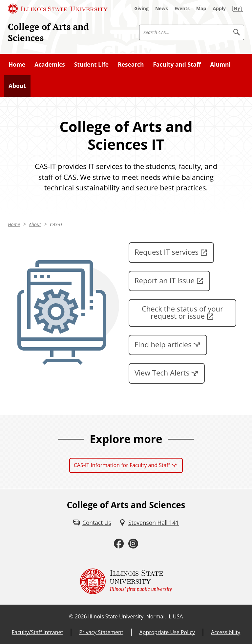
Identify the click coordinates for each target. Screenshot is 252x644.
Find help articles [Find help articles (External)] (163, 344)
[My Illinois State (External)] (238, 9)
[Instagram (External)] (133, 544)
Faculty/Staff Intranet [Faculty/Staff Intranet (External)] (37, 632)
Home (14, 224)
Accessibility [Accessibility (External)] (226, 632)
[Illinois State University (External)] (58, 9)
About (35, 224)
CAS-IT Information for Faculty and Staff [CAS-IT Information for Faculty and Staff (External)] (122, 465)
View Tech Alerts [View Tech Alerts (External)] (162, 373)
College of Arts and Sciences (48, 32)
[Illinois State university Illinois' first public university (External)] (126, 581)
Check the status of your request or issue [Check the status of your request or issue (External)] (182, 312)
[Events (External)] (182, 9)
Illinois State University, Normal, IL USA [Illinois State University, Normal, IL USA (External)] (136, 616)
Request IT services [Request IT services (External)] (167, 252)
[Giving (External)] (141, 9)
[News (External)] (162, 9)
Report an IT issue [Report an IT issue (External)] (165, 280)
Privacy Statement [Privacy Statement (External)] (101, 632)
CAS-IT (56, 224)
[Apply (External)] (219, 9)
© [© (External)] (71, 616)
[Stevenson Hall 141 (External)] (149, 523)
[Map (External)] (201, 9)
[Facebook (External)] (119, 544)
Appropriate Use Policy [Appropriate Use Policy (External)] (167, 632)
